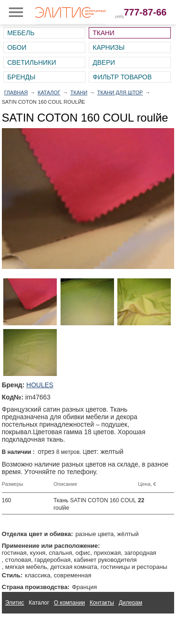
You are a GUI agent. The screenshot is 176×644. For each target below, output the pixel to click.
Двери (104, 62)
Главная (16, 92)
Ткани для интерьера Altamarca (46, 624)
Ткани (103, 33)
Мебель (21, 33)
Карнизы (108, 47)
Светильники (31, 62)
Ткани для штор (120, 92)
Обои (17, 47)
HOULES (40, 385)
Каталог (49, 92)
